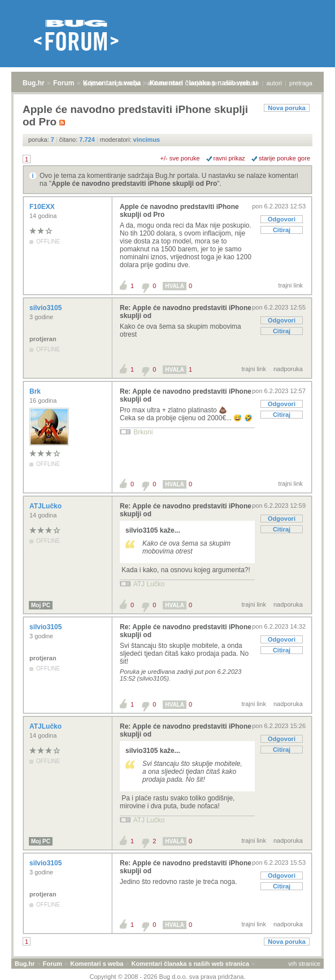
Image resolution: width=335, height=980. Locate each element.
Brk (36, 391)
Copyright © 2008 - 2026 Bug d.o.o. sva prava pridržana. (168, 977)
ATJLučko (46, 506)
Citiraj (282, 230)
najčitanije (204, 83)
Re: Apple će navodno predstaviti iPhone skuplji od (186, 312)
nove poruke (242, 83)
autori (275, 83)
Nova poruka (287, 108)
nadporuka (288, 369)
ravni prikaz (229, 158)
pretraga (301, 83)
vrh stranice (304, 964)
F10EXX (43, 207)
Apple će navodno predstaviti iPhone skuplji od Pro (134, 184)
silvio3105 (47, 308)
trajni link (291, 285)
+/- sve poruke (180, 158)
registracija (125, 83)
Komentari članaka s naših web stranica (190, 964)
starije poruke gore (284, 158)
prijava (93, 83)
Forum (64, 83)
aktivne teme (165, 83)
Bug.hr (34, 83)
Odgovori (282, 219)
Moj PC (41, 605)
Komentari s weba (97, 964)
